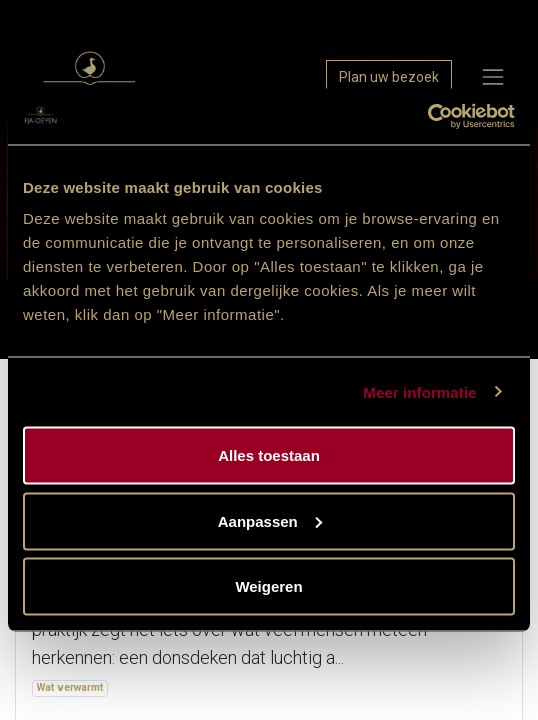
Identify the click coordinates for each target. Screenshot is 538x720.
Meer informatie (419, 391)
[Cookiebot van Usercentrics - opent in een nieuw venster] (427, 117)
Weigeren (268, 586)
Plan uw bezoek (389, 77)
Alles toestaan (269, 455)
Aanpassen (270, 520)
